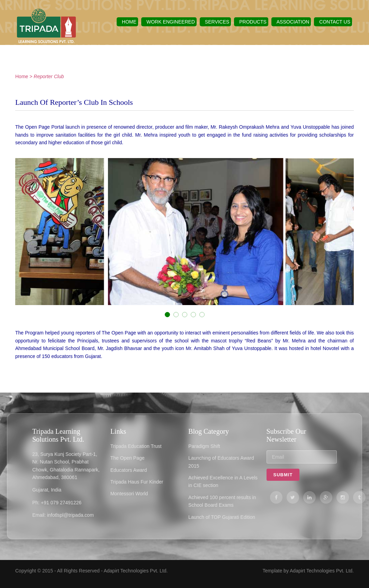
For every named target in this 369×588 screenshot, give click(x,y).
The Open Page (128, 458)
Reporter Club (49, 76)
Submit (283, 475)
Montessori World (129, 494)
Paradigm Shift (204, 446)
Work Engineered (171, 22)
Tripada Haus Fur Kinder (137, 482)
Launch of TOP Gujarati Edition (222, 517)
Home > (24, 76)
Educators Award (129, 470)
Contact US (335, 22)
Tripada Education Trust (136, 446)
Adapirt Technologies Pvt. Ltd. (136, 571)
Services (217, 22)
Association (293, 22)
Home (129, 22)
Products (253, 22)
